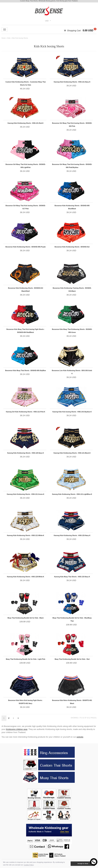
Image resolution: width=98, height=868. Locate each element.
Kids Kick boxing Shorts (20, 38)
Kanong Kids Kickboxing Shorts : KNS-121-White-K (26, 535)
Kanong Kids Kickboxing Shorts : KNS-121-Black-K (72, 453)
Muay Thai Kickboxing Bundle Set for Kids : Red (72, 659)
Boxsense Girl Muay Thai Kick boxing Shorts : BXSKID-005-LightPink (25, 166)
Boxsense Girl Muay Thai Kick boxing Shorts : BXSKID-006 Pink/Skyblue (72, 166)
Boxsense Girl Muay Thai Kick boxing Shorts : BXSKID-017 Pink (25, 207)
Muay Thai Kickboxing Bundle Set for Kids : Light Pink (26, 659)
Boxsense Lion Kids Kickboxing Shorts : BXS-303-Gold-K (72, 372)
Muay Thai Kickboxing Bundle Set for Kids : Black (26, 618)
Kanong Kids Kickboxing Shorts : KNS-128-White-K (26, 577)
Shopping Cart (74, 31)
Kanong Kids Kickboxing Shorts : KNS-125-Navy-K (72, 535)
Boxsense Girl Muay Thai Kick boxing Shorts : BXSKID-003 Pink (72, 125)
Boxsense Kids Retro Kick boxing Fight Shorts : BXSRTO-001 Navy (26, 702)
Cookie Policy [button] (29, 865)
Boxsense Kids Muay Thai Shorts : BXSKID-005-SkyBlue (25, 371)
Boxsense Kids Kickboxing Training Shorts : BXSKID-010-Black (72, 290)
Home (4, 38)
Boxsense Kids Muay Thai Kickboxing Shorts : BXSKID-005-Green (72, 331)
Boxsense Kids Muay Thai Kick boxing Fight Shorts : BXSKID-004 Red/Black (26, 331)
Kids (9, 38)
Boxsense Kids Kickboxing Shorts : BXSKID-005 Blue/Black (72, 207)
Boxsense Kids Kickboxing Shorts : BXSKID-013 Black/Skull (26, 290)
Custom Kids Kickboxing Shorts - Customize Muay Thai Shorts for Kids (26, 83)
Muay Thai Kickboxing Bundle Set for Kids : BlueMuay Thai (72, 619)
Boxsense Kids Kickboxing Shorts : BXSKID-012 (72, 247)
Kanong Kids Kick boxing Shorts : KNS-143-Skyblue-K (72, 412)
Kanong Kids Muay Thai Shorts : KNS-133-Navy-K (72, 577)
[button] (68, 864)
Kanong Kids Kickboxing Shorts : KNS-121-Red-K (26, 123)
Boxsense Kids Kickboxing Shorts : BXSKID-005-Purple (26, 247)
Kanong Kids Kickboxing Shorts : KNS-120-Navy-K (26, 453)
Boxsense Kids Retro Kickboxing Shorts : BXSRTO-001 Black (72, 702)
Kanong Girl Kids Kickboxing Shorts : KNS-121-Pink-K (26, 412)
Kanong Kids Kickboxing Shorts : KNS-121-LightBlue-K (72, 494)
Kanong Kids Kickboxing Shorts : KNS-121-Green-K (26, 494)
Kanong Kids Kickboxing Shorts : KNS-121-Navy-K (72, 82)
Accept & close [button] (83, 863)
